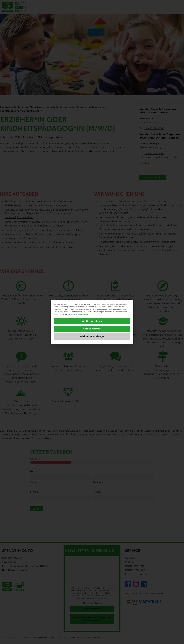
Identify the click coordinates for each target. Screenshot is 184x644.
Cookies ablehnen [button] (92, 329)
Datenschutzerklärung (80, 314)
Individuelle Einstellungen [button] (92, 336)
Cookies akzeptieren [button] (92, 321)
